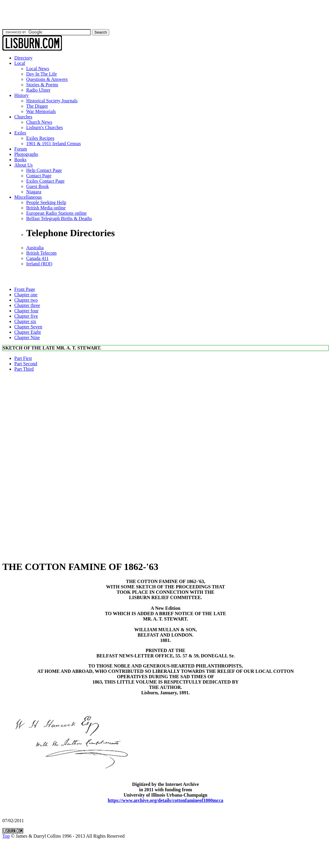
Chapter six (25, 321)
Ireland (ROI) (39, 264)
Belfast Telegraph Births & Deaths (59, 218)
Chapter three (27, 305)
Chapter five (26, 316)
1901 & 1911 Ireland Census (53, 144)
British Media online (46, 208)
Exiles (20, 133)
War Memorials (41, 111)
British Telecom (41, 253)
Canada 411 (37, 258)
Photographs (26, 154)
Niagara (34, 192)
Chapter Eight (28, 332)
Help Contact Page (44, 170)
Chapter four (26, 311)
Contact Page (39, 176)
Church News (39, 122)
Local (20, 63)
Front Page (25, 289)
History (21, 95)
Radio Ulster (38, 90)
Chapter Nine (27, 337)
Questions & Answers (47, 79)
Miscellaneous (28, 197)
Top (6, 836)
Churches (23, 117)
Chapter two (26, 300)
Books (20, 160)
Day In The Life (42, 74)
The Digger (37, 106)
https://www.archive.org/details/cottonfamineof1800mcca (165, 800)
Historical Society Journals (52, 101)
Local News (38, 69)
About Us (24, 165)
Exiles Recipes (40, 138)
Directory (23, 58)
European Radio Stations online (56, 213)
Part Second (26, 364)
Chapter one (26, 295)
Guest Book (38, 186)
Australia (35, 248)
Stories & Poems (42, 85)
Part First (23, 358)
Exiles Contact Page (45, 181)
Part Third (24, 369)
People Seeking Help (46, 202)
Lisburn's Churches (45, 127)
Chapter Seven (28, 327)
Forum (21, 149)
